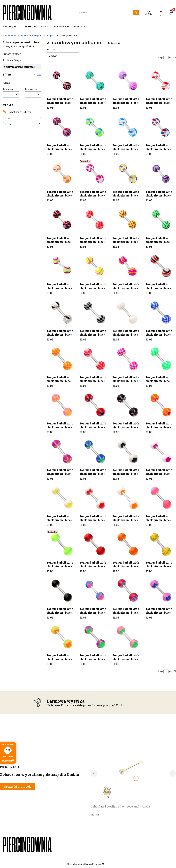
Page (161, 57)
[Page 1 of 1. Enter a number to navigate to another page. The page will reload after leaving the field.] (166, 57)
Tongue (49, 36)
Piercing (24, 36)
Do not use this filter (19, 112)
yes (10, 118)
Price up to (31, 89)
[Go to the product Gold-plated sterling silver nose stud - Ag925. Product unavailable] (131, 767)
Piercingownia (10, 36)
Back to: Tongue (12, 60)
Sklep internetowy (84, 864)
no (9, 124)
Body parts (37, 36)
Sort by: (51, 49)
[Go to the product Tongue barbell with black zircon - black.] (62, 81)
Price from (9, 89)
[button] (136, 13)
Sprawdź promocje (18, 786)
